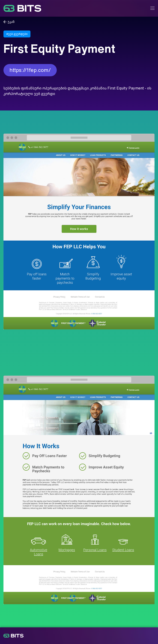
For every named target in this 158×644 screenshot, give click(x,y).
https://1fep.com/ (30, 70)
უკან (11, 22)
